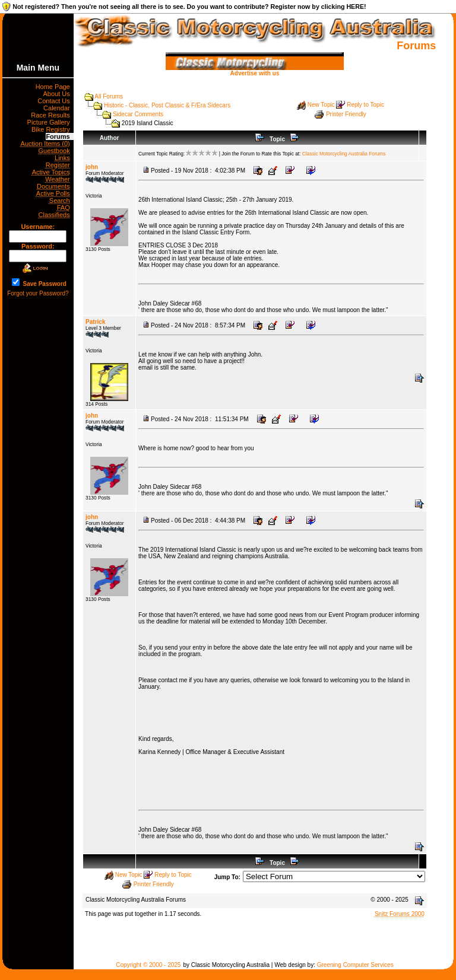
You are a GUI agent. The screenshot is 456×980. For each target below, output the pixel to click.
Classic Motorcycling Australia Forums (344, 154)
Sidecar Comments (138, 114)
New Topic (321, 105)
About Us (58, 94)
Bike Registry (53, 129)
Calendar (58, 108)
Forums (59, 136)
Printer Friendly (346, 114)
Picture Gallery (50, 122)
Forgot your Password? (38, 293)
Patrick (95, 322)
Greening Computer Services (355, 965)
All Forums (109, 96)
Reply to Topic (365, 105)
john (92, 167)
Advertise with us (255, 71)
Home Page (55, 87)
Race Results (52, 115)
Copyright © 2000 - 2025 (148, 965)
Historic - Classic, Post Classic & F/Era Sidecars (167, 105)
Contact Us (56, 101)
